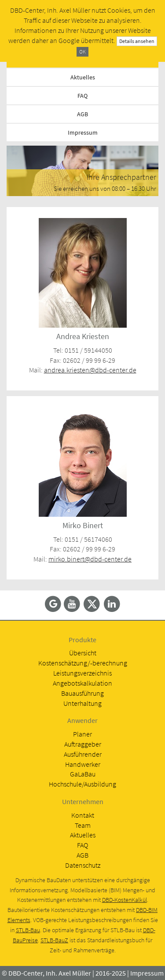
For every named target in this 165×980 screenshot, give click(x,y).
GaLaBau (83, 774)
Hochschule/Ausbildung (82, 784)
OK (82, 52)
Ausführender (83, 754)
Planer (82, 734)
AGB (82, 114)
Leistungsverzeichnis (82, 673)
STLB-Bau (28, 930)
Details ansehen (137, 41)
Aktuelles (83, 77)
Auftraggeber (83, 744)
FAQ (82, 96)
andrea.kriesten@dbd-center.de (90, 370)
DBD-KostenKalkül (125, 900)
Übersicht (83, 653)
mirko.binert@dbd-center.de (90, 559)
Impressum (83, 132)
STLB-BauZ (54, 940)
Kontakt (83, 815)
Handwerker (83, 764)
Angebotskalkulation (82, 683)
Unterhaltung (82, 703)
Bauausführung (82, 693)
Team (83, 825)
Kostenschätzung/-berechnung (83, 663)
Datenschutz (83, 865)
